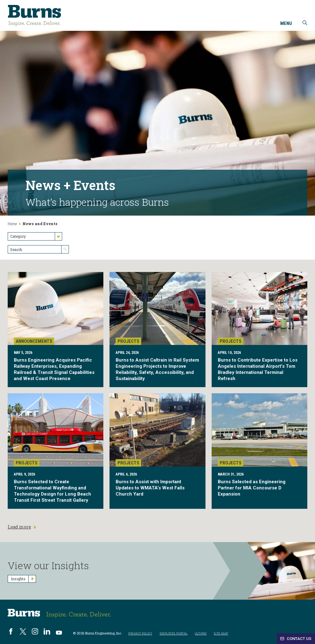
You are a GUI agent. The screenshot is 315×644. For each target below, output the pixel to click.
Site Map (221, 634)
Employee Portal (174, 634)
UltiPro (201, 634)
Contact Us (296, 639)
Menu (286, 24)
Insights (23, 579)
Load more (22, 527)
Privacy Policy (140, 634)
